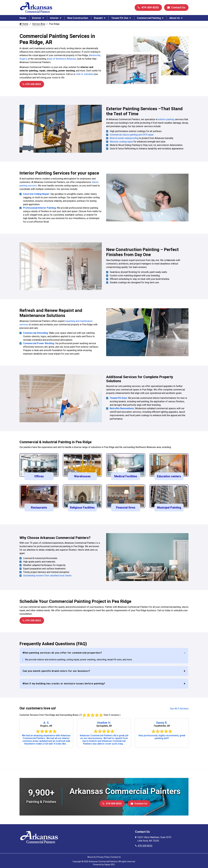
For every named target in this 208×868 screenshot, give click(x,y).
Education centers (169, 475)
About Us (175, 18)
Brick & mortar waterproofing (124, 138)
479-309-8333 (148, 7)
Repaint (98, 18)
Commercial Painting (149, 18)
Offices (39, 475)
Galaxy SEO (109, 863)
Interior (54, 18)
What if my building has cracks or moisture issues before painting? (64, 682)
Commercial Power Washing (39, 342)
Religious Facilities (82, 506)
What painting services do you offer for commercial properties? (62, 651)
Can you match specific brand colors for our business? (56, 669)
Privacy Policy (103, 855)
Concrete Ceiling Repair (36, 194)
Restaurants (39, 506)
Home (23, 18)
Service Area (39, 24)
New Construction (78, 18)
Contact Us (176, 7)
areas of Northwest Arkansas (61, 59)
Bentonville (94, 55)
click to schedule (84, 74)
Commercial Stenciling (35, 332)
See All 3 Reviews (179, 707)
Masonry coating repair (121, 141)
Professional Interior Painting (39, 207)
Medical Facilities (126, 475)
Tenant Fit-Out (120, 18)
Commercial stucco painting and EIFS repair (132, 135)
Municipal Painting (169, 506)
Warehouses (82, 475)
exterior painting (166, 119)
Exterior (37, 18)
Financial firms (126, 506)
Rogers (23, 59)
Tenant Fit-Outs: (119, 397)
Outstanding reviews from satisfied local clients (47, 574)
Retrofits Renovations (122, 407)
